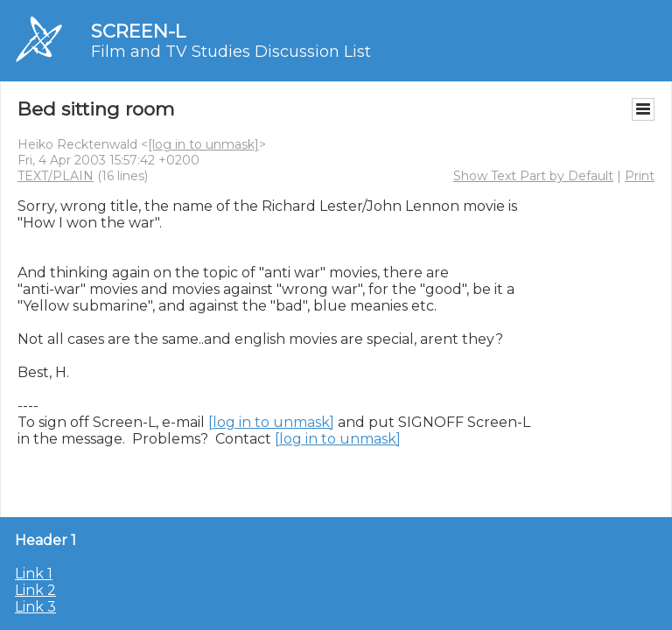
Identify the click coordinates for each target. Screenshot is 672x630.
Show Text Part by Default (533, 176)
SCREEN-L (138, 31)
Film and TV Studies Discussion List (231, 52)
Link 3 (35, 607)
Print (640, 176)
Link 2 (35, 590)
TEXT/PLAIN (56, 176)
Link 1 (34, 574)
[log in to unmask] (203, 144)
